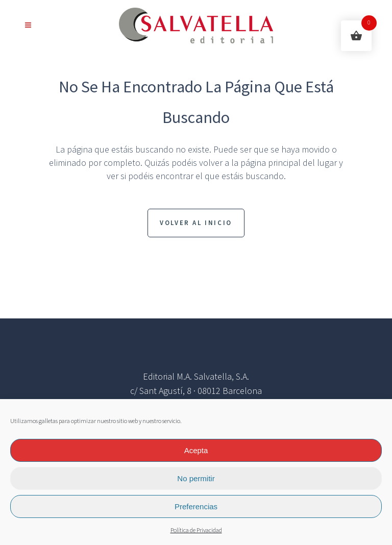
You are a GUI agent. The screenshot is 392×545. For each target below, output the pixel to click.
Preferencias (196, 506)
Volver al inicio (196, 223)
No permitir (196, 478)
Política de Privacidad (196, 530)
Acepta (196, 450)
